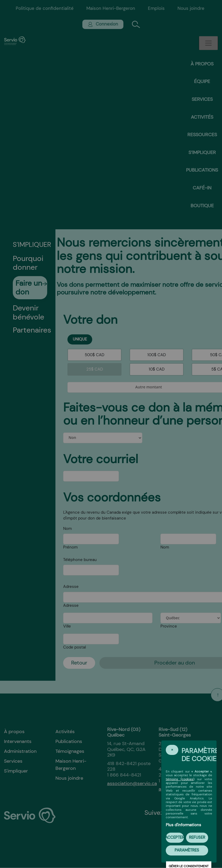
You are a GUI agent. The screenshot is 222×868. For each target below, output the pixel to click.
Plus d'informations (183, 825)
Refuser (197, 837)
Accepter (175, 837)
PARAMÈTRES (187, 850)
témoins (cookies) (180, 779)
